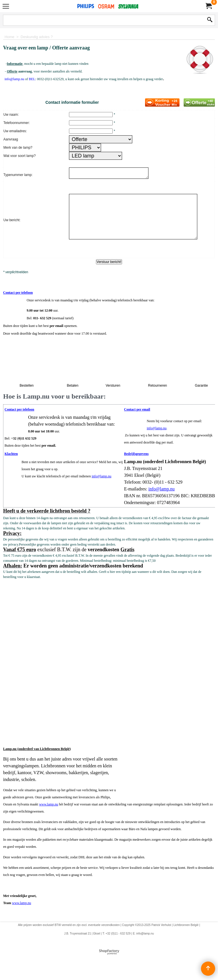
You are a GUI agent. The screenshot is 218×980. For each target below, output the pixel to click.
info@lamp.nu (157, 430)
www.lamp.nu (49, 806)
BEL (32, 79)
